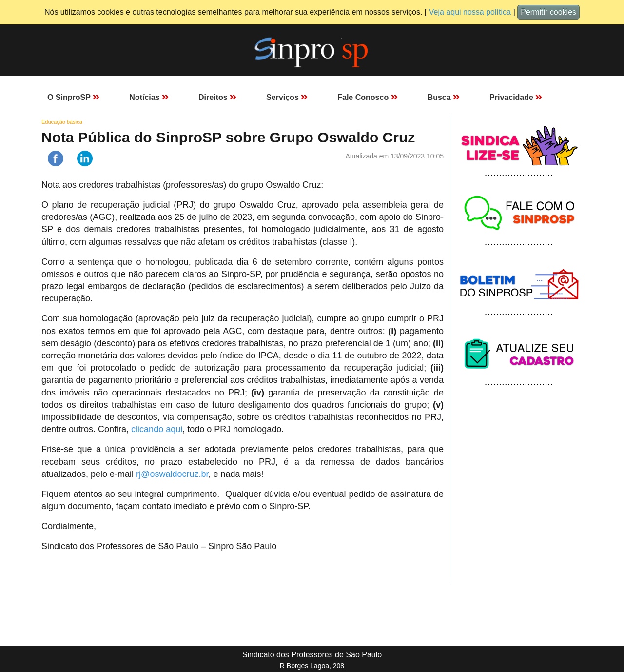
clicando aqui (157, 429)
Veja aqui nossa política (470, 12)
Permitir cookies (548, 12)
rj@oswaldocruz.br (172, 474)
